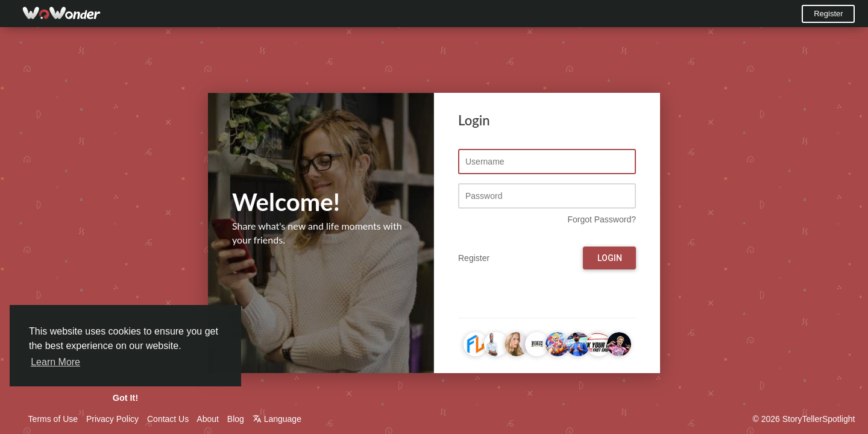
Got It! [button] (125, 398)
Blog (236, 419)
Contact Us (168, 419)
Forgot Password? (602, 220)
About (208, 419)
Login (610, 259)
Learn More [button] (55, 362)
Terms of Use (53, 419)
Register (828, 14)
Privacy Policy (112, 419)
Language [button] (277, 419)
